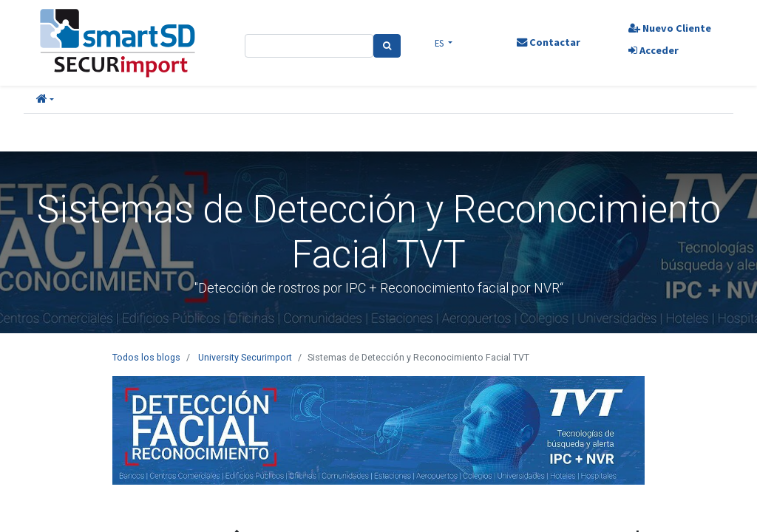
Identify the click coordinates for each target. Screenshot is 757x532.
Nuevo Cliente (669, 28)
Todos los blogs (146, 357)
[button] (45, 100)
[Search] (387, 46)
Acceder (653, 50)
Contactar (548, 42)
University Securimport (245, 357)
